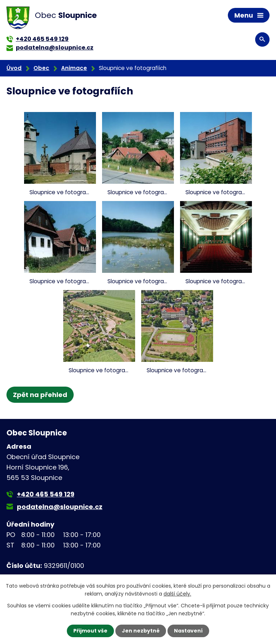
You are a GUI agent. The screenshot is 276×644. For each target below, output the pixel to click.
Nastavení (188, 631)
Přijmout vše (90, 631)
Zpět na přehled (40, 395)
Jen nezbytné (141, 631)
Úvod (14, 68)
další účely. (177, 594)
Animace (74, 68)
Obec (41, 68)
